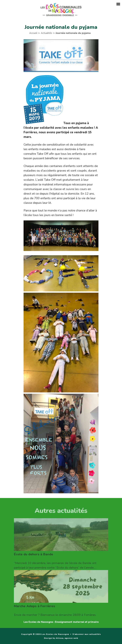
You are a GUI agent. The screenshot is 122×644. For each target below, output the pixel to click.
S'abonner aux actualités (87, 634)
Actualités (47, 34)
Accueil (33, 34)
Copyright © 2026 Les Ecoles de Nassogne (45, 634)
